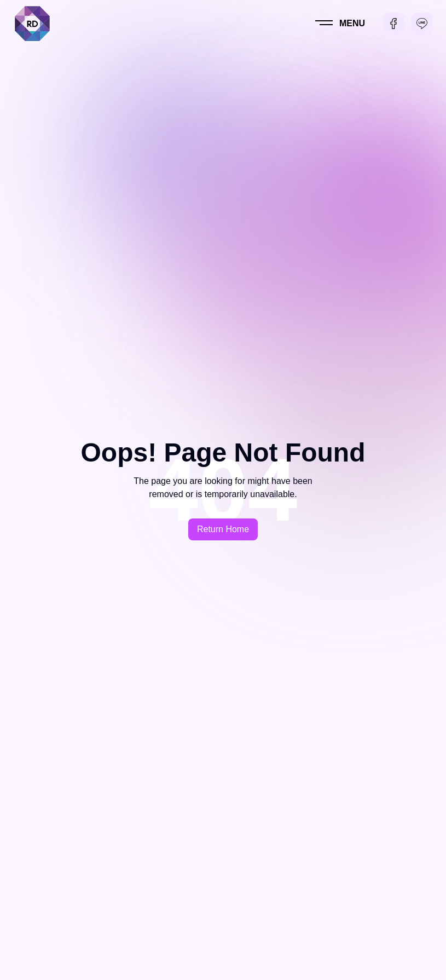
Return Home (223, 529)
